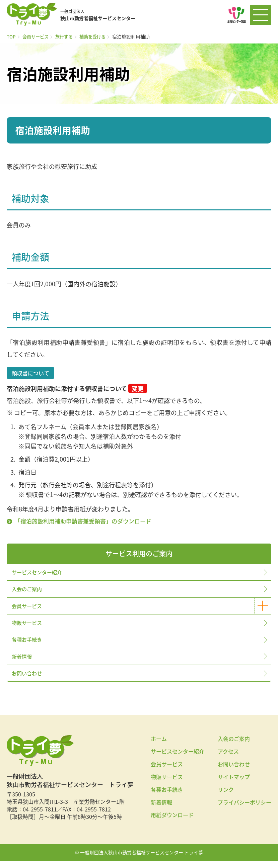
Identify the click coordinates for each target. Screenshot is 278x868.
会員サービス (37, 36)
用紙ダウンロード (172, 822)
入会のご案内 (28, 590)
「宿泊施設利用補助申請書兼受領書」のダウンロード (87, 521)
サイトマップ (234, 784)
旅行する (67, 36)
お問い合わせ (28, 680)
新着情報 (23, 662)
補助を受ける (97, 36)
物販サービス (28, 626)
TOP (12, 36)
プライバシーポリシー (245, 809)
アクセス (228, 759)
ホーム (159, 746)
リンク (226, 797)
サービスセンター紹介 (39, 573)
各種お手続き (28, 644)
